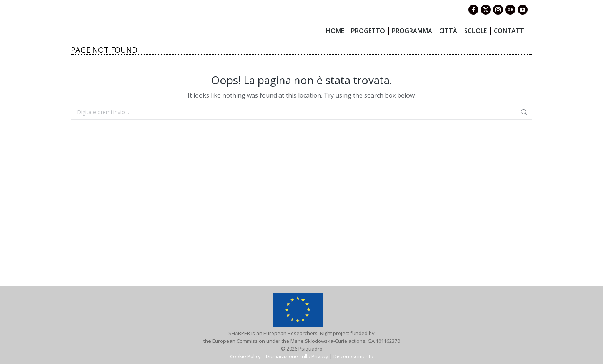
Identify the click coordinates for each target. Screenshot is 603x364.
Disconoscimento (353, 356)
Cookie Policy (245, 356)
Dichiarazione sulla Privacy (297, 356)
